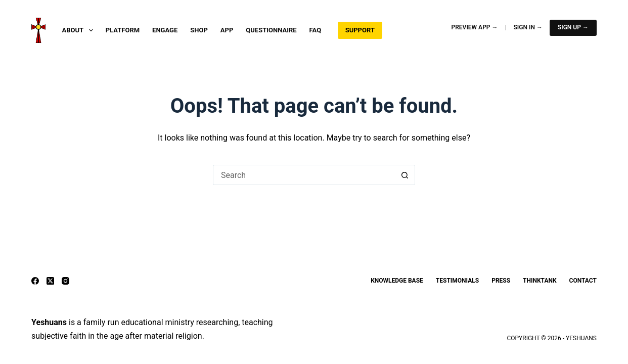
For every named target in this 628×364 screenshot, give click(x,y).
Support (360, 30)
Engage (165, 30)
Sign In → (528, 27)
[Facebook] (35, 281)
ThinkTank (540, 281)
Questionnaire (271, 30)
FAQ (316, 30)
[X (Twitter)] (50, 281)
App (227, 30)
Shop (199, 30)
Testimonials (457, 281)
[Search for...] (304, 175)
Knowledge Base (397, 281)
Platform (123, 30)
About (80, 30)
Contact (583, 281)
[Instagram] (65, 281)
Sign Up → (573, 27)
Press (501, 281)
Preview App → (475, 27)
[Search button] (405, 175)
